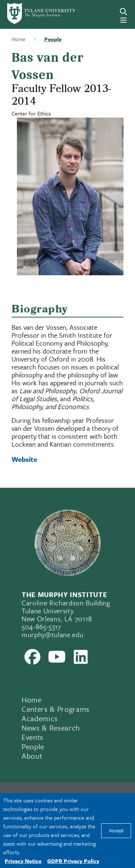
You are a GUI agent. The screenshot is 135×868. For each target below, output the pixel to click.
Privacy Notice (23, 861)
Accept (116, 831)
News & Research (51, 728)
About (32, 756)
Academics (40, 718)
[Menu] (123, 20)
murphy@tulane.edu (52, 634)
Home (32, 700)
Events (33, 737)
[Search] (123, 12)
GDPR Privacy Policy (73, 861)
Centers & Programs (56, 709)
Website (24, 459)
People (33, 746)
